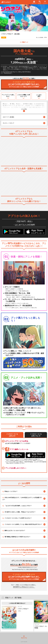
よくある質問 (39, 96)
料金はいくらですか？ (11, 491)
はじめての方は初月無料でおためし (24, 84)
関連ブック (24, 42)
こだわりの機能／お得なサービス (24, 96)
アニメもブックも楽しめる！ (8, 96)
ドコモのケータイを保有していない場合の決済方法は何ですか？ (23, 524)
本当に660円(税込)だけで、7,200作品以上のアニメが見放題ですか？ (22, 499)
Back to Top (24, 637)
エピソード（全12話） (24, 117)
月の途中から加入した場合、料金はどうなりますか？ (20, 512)
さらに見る (24, 110)
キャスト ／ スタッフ (8, 123)
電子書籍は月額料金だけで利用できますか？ (17, 537)
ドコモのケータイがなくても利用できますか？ (18, 518)
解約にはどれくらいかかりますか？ (15, 530)
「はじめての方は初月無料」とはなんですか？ (18, 506)
